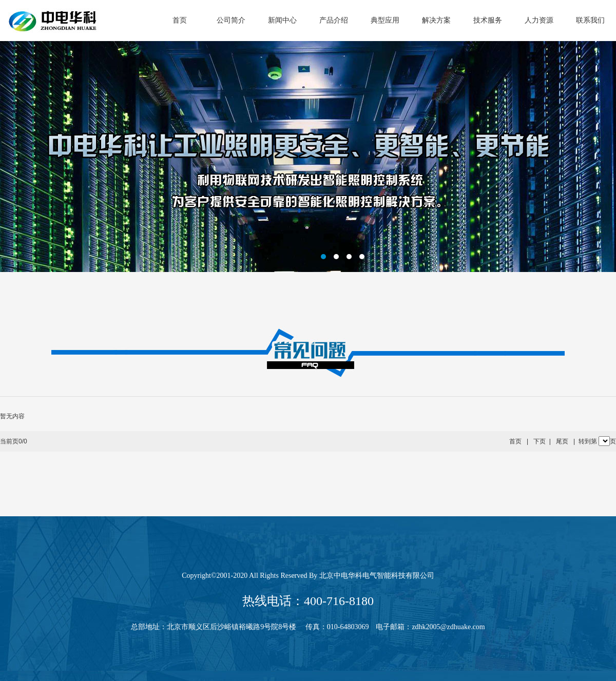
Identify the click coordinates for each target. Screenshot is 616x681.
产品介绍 (334, 20)
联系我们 (590, 20)
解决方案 (436, 20)
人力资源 (539, 20)
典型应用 (385, 20)
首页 (180, 20)
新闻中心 (282, 20)
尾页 (562, 441)
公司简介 (231, 20)
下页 (540, 441)
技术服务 (488, 20)
